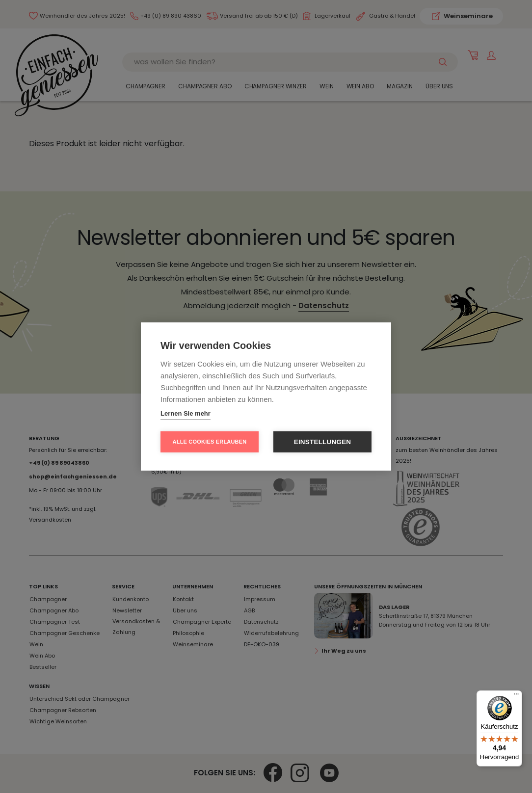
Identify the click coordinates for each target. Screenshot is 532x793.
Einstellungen (323, 442)
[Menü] (516, 696)
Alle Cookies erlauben (210, 442)
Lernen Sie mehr (186, 413)
